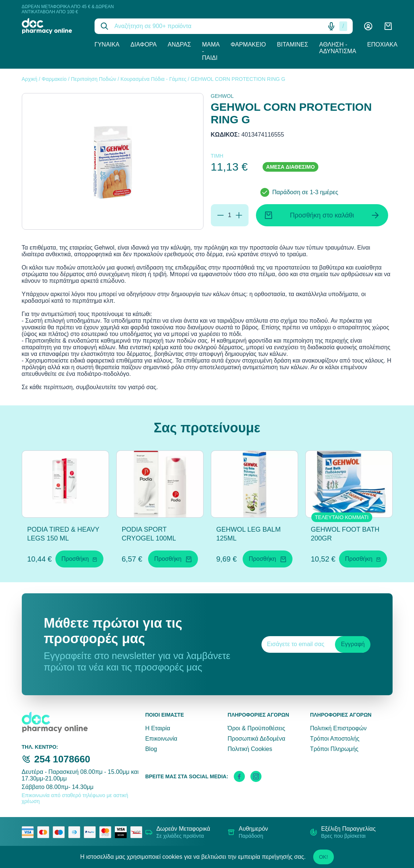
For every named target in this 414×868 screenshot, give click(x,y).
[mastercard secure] (107, 832)
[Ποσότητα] (230, 215)
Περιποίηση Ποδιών (94, 79)
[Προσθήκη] (239, 215)
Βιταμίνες (292, 44)
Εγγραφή (353, 644)
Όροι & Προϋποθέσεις (256, 728)
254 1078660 (62, 759)
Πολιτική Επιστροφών (338, 728)
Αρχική (30, 79)
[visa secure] (123, 832)
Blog (151, 749)
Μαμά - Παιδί (211, 51)
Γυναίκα (107, 44)
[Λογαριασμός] (368, 26)
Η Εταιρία (158, 728)
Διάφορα (143, 44)
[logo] (53, 26)
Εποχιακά (382, 44)
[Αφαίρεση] (220, 215)
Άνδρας (179, 44)
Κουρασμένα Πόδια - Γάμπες (153, 79)
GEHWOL (222, 96)
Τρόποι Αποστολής (335, 739)
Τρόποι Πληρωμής (334, 749)
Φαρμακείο (248, 44)
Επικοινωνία (161, 739)
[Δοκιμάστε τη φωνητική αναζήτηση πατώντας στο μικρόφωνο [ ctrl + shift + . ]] (331, 26)
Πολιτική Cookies (250, 749)
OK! (324, 857)
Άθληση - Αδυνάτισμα (338, 48)
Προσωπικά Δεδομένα (256, 739)
